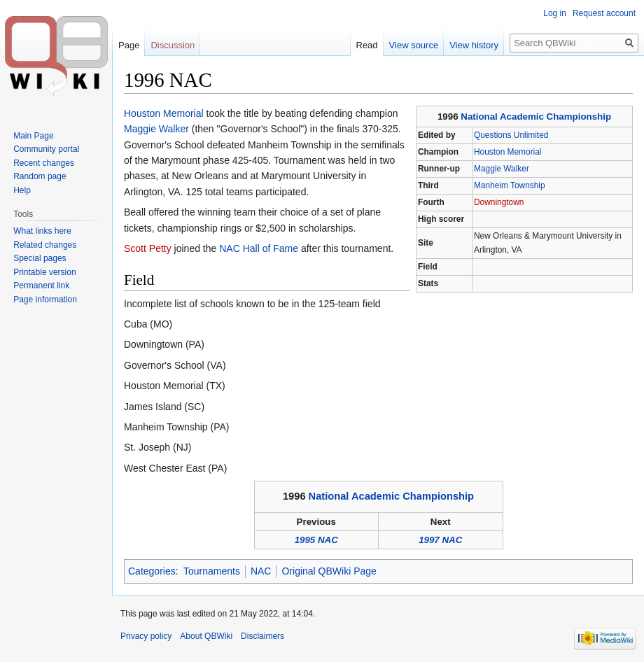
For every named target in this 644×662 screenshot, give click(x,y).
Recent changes (44, 163)
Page (129, 45)
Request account (604, 13)
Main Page (33, 136)
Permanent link (41, 286)
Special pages (40, 258)
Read (367, 45)
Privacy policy (146, 636)
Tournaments (212, 571)
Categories (152, 571)
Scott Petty (148, 248)
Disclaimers (262, 636)
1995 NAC (316, 540)
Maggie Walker (502, 169)
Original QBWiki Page (329, 571)
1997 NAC (440, 540)
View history (474, 45)
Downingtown (499, 202)
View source (414, 45)
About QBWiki (206, 636)
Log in (555, 13)
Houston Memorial (507, 152)
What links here (42, 231)
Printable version (44, 272)
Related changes (45, 245)
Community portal (46, 149)
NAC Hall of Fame (259, 248)
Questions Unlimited (511, 135)
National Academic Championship (536, 117)
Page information (45, 300)
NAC (261, 571)
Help (22, 190)
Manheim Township (510, 185)
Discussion (173, 45)
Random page (40, 176)
